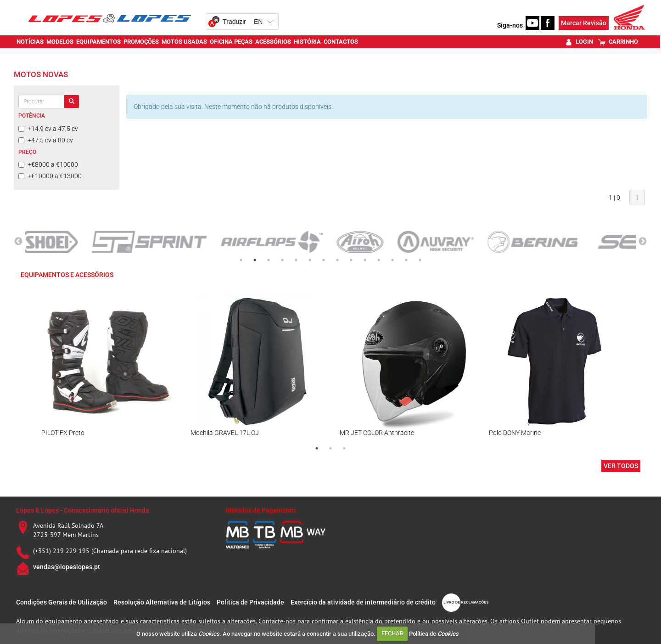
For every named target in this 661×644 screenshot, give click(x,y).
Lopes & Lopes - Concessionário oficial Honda (83, 510)
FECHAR (392, 633)
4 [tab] (282, 260)
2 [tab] (255, 260)
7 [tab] (324, 260)
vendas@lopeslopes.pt (67, 567)
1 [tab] (241, 260)
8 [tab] (337, 260)
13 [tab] (406, 260)
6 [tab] (310, 260)
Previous (18, 242)
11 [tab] (379, 260)
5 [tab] (296, 260)
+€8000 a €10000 (48, 164)
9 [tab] (351, 260)
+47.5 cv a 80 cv (46, 140)
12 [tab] (392, 260)
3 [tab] (269, 260)
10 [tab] (365, 260)
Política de (434, 633)
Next (643, 242)
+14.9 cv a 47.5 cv (48, 129)
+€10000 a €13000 (50, 176)
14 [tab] (420, 260)
